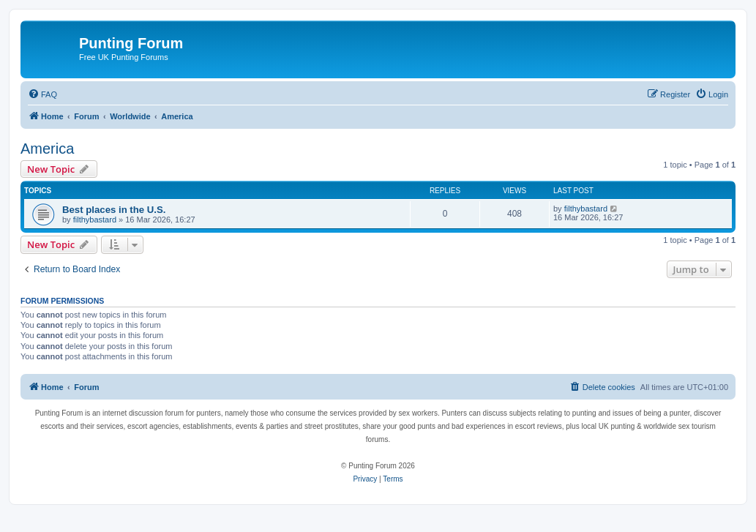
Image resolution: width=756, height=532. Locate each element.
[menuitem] (42, 94)
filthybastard (95, 220)
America (47, 149)
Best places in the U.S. (114, 210)
